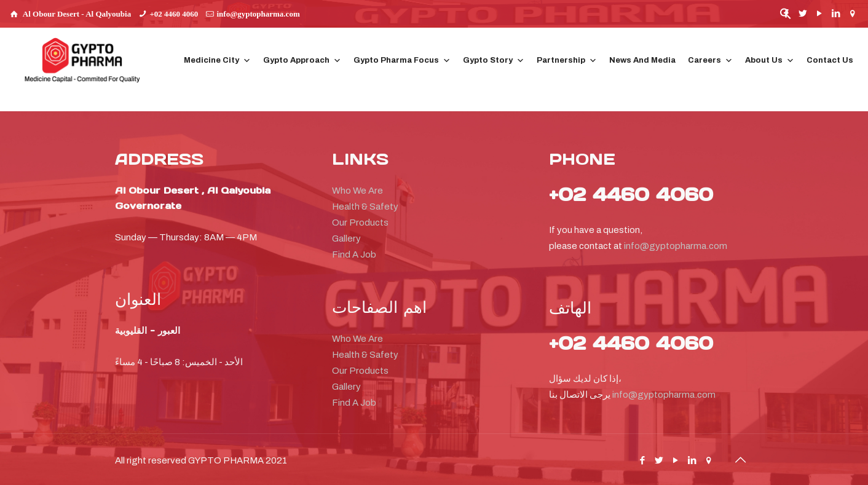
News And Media (642, 60)
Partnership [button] (567, 61)
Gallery (346, 239)
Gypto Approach (302, 61)
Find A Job (354, 254)
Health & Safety (365, 207)
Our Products (360, 223)
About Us (770, 61)
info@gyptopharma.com (258, 14)
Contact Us (830, 60)
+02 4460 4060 (174, 14)
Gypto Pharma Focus (402, 61)
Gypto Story (494, 61)
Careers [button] (710, 61)
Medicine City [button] (217, 61)
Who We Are (357, 191)
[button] (786, 17)
